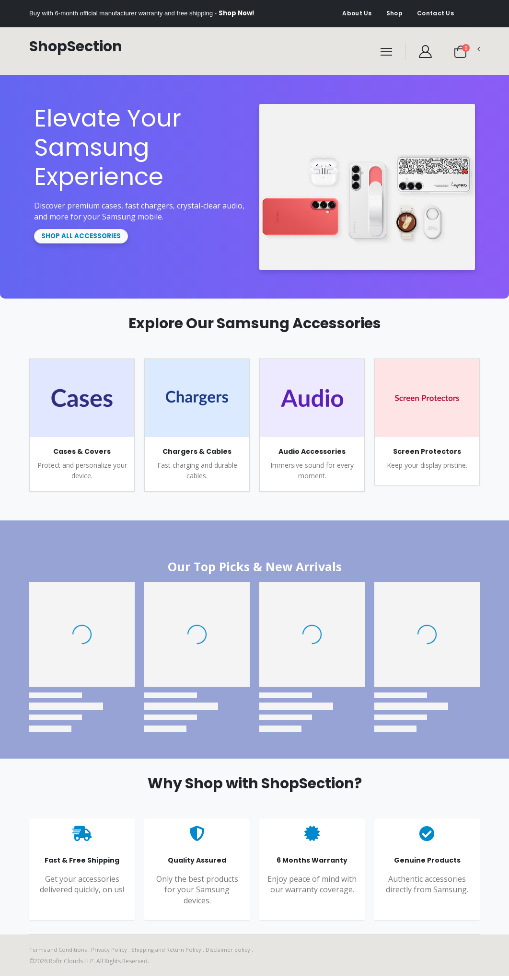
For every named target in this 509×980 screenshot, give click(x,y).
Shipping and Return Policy (171, 953)
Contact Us (435, 13)
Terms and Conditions (59, 953)
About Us (357, 13)
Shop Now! (237, 13)
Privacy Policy (112, 953)
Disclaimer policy (234, 953)
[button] (466, 51)
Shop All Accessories (82, 238)
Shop (394, 13)
